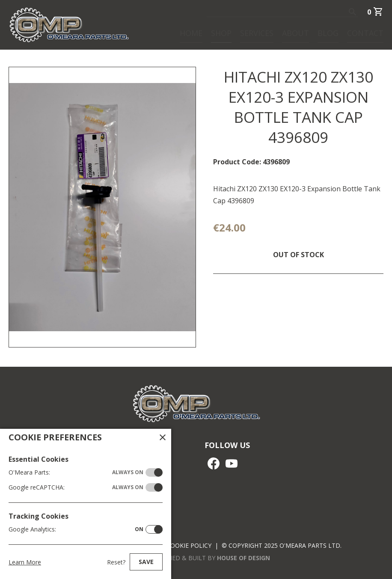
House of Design (244, 558)
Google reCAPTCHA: (76, 487)
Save (146, 562)
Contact (365, 33)
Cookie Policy (189, 545)
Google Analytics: (76, 529)
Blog (328, 33)
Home (191, 33)
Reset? (116, 562)
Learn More (25, 562)
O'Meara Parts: (76, 472)
